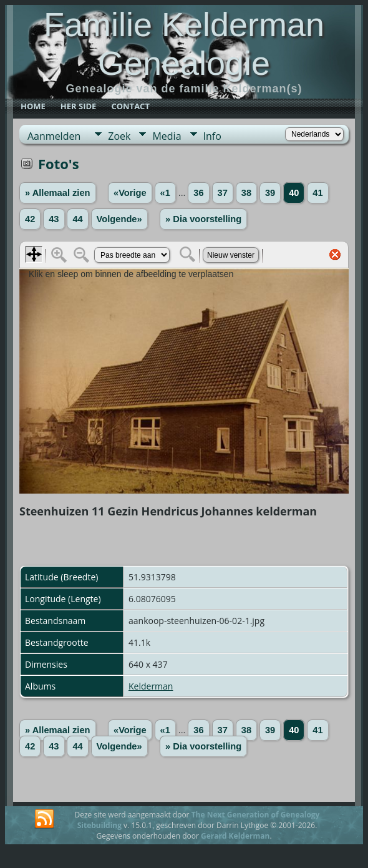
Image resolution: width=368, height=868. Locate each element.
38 (246, 193)
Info (212, 136)
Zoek (119, 136)
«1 (165, 193)
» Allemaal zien (58, 193)
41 (317, 193)
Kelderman (151, 686)
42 (30, 219)
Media (167, 136)
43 (54, 219)
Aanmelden (54, 136)
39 (270, 193)
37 (223, 193)
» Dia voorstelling (203, 219)
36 (198, 193)
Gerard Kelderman (235, 836)
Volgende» (119, 219)
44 (77, 219)
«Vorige (130, 193)
